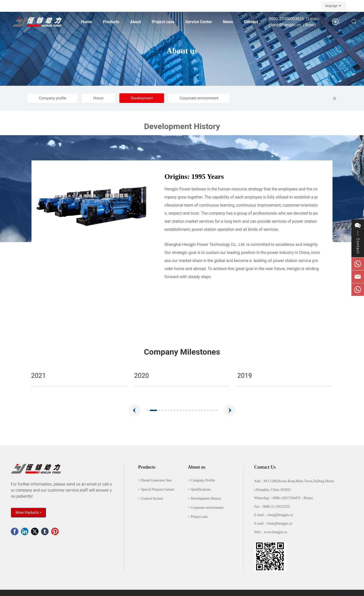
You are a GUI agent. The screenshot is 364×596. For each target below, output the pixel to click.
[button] (135, 410)
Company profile (53, 98)
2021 (142, 376)
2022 (38, 376)
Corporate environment (199, 98)
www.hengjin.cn (276, 532)
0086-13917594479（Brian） (294, 498)
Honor (98, 98)
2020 (245, 376)
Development (142, 98)
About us (182, 51)
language (331, 6)
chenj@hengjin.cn (280, 515)
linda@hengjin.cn (280, 523)
